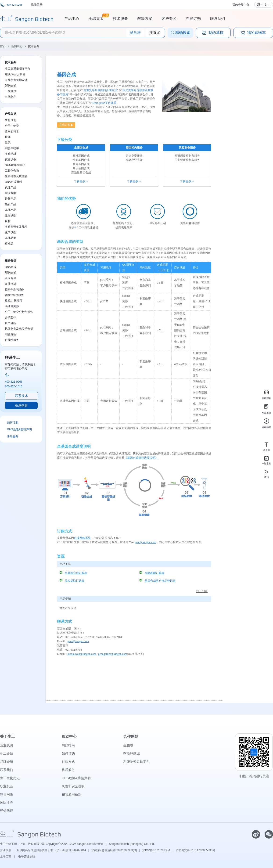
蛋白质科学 (12, 131)
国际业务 (7, 803)
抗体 (8, 137)
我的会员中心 (241, 5)
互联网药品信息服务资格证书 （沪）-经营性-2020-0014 (51, 850)
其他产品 (11, 210)
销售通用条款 (72, 794)
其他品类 (11, 238)
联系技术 (22, 396)
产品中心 (72, 19)
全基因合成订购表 (76, 573)
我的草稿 (213, 33)
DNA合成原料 (13, 182)
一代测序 (11, 91)
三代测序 (11, 97)
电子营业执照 (27, 857)
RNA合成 (11, 273)
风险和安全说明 (73, 786)
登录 (33, 5)
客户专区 (169, 19)
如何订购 (13, 422)
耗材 (8, 221)
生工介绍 (7, 753)
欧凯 (8, 143)
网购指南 (68, 745)
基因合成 (11, 278)
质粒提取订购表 (75, 581)
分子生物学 (12, 126)
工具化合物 (12, 171)
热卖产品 (11, 204)
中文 (264, 5)
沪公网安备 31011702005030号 (196, 850)
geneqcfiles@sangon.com (113, 654)
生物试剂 (11, 216)
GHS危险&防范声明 (19, 429)
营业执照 (7, 745)
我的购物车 (253, 33)
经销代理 (7, 811)
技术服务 (120, 19)
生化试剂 (11, 120)
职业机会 (7, 786)
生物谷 (128, 745)
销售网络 (7, 794)
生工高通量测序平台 (18, 69)
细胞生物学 (12, 148)
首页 (3, 46)
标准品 (9, 244)
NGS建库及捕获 (15, 165)
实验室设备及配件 (16, 227)
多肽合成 (11, 284)
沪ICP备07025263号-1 (156, 850)
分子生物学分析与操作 (19, 312)
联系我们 (218, 19)
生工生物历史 (10, 778)
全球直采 (96, 18)
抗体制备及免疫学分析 (19, 329)
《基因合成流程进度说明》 (141, 458)
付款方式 (68, 762)
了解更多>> (81, 181)
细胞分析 (11, 334)
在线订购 (193, 19)
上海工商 (6, 857)
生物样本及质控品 (16, 176)
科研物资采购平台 (136, 762)
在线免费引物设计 (16, 80)
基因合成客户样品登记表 (160, 581)
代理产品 (11, 187)
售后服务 (13, 436)
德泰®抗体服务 (14, 289)
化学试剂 (11, 232)
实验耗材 (11, 154)
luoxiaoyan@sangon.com (82, 654)
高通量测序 (12, 306)
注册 (40, 5)
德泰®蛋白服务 (14, 295)
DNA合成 (11, 86)
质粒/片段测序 (14, 301)
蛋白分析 (11, 323)
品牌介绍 (7, 762)
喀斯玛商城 (132, 753)
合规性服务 (12, 340)
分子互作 (11, 317)
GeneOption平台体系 (104, 103)
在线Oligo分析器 (15, 74)
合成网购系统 (82, 538)
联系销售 (21, 405)
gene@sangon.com (145, 542)
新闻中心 (17, 46)
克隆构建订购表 (154, 573)
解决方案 (145, 19)
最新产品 (11, 199)
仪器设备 (11, 159)
